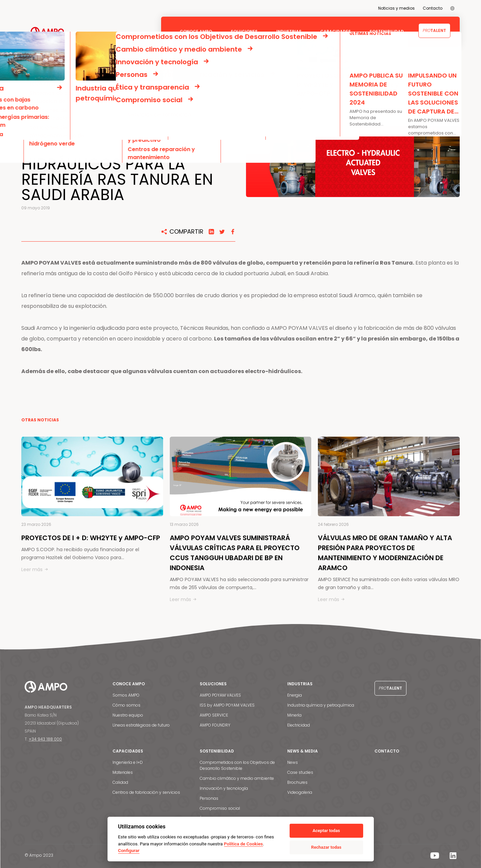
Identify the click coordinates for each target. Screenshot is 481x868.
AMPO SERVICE (214, 715)
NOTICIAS (44, 78)
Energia (295, 695)
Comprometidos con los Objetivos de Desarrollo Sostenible (237, 765)
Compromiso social (220, 808)
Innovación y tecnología (224, 788)
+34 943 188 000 (45, 739)
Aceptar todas (326, 831)
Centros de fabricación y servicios (146, 792)
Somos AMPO (126, 695)
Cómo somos (126, 705)
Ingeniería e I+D (128, 762)
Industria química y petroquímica (321, 705)
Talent (434, 30)
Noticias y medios (396, 8)
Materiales (123, 772)
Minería (294, 715)
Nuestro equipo (128, 715)
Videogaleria (300, 792)
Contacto (433, 8)
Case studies (300, 772)
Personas (209, 798)
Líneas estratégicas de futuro (141, 725)
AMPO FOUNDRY (215, 725)
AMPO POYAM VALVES (220, 695)
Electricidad (299, 725)
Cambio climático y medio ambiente (237, 778)
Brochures (297, 782)
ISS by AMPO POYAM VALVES (227, 705)
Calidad (120, 782)
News (293, 762)
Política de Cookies (243, 844)
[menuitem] (452, 8)
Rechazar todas (326, 847)
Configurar (129, 850)
